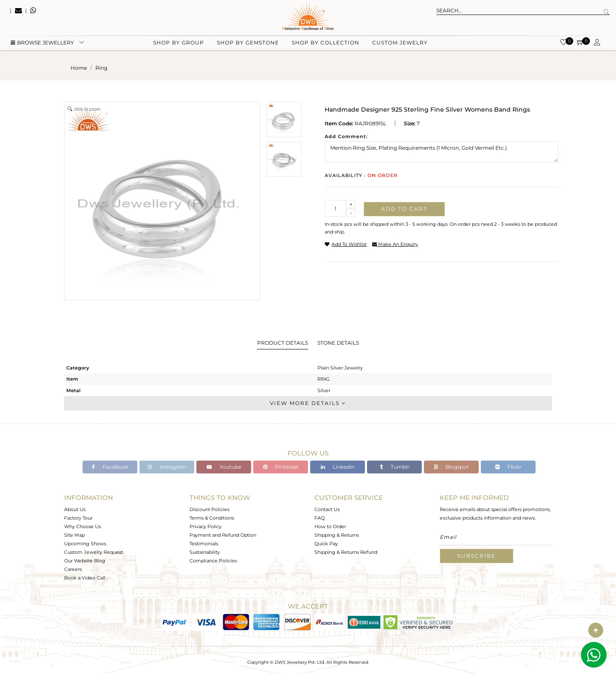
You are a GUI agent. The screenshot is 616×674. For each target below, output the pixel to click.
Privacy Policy (206, 526)
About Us (75, 509)
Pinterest (281, 467)
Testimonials (204, 544)
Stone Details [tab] (338, 343)
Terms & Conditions (212, 518)
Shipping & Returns (337, 535)
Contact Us (327, 509)
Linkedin (338, 467)
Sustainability (205, 552)
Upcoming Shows (85, 544)
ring (101, 68)
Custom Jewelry (400, 43)
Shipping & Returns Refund (346, 552)
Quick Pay (326, 544)
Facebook (110, 467)
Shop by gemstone (248, 43)
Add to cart (404, 209)
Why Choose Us (83, 526)
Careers (73, 569)
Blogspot (451, 467)
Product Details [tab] (283, 343)
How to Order (330, 526)
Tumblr (395, 467)
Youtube (224, 467)
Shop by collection (326, 43)
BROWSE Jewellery (42, 43)
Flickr (508, 467)
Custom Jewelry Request (93, 552)
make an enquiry (395, 244)
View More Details (308, 403)
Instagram (167, 467)
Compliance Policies (213, 561)
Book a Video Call (85, 578)
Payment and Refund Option (223, 535)
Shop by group (179, 43)
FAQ (320, 518)
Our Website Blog (85, 561)
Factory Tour (78, 518)
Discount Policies (209, 509)
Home (79, 68)
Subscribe (477, 556)
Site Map (74, 535)
